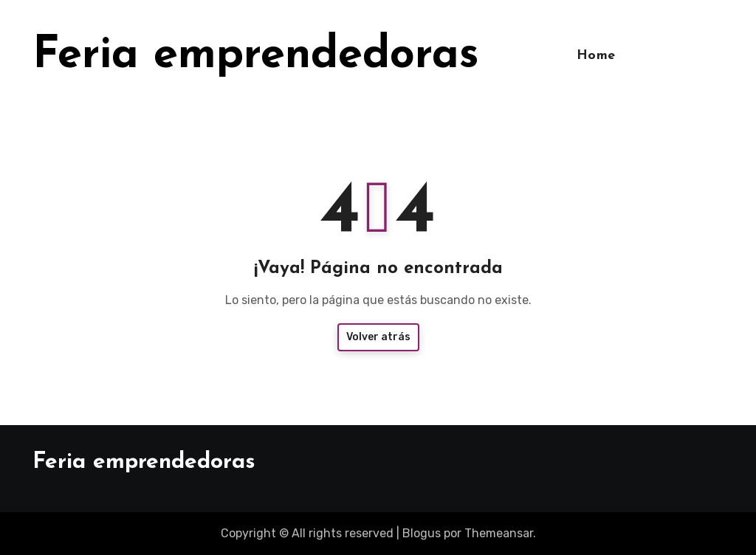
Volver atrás (378, 337)
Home (596, 56)
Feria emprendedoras (256, 56)
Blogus (422, 533)
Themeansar (499, 533)
